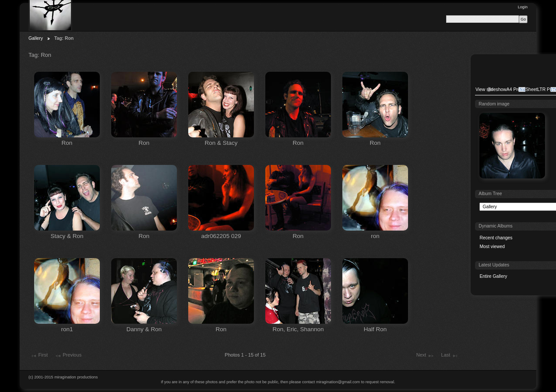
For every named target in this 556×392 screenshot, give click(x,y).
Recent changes (496, 238)
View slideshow (491, 89)
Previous (68, 356)
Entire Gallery (493, 276)
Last (450, 356)
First (39, 356)
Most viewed (492, 247)
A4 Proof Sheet (522, 89)
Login (523, 7)
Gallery (36, 38)
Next (425, 356)
